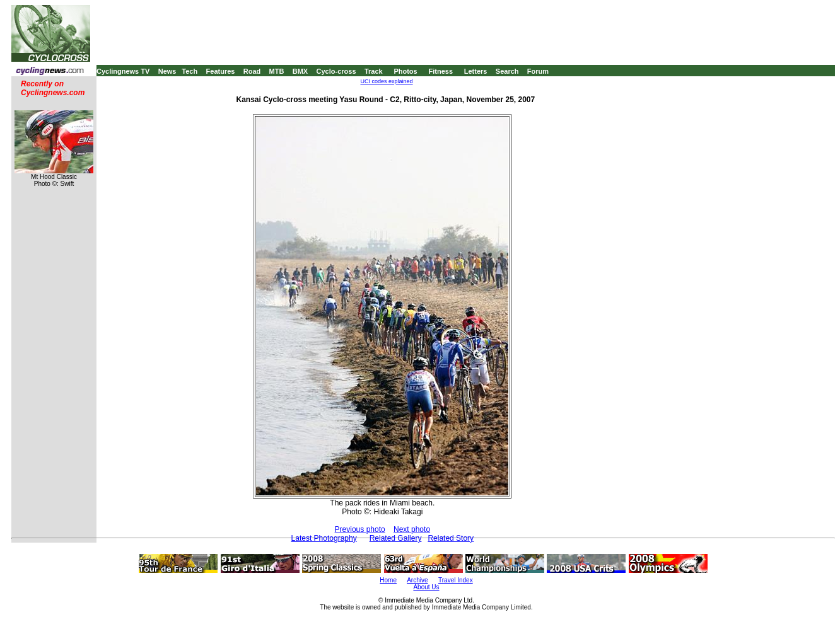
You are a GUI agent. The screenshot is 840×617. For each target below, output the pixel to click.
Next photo (412, 529)
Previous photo (360, 529)
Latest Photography (324, 538)
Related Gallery (396, 538)
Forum (538, 71)
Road (252, 71)
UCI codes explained (386, 81)
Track (374, 71)
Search (507, 71)
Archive (417, 580)
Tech (190, 71)
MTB (277, 71)
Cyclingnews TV (123, 71)
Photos (405, 71)
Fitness (440, 71)
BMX (300, 71)
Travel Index (456, 580)
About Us (426, 587)
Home (388, 580)
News (167, 71)
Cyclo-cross (336, 71)
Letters (476, 71)
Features (221, 71)
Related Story (451, 538)
